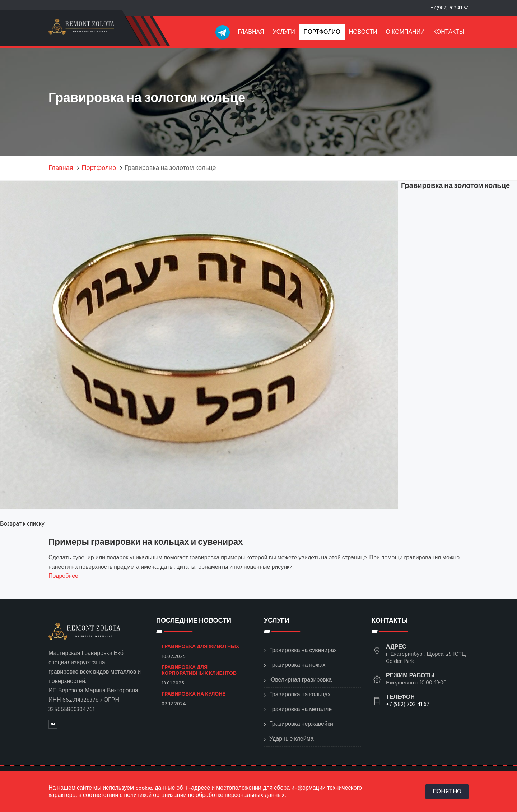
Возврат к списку (22, 524)
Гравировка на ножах (297, 665)
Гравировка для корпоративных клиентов (199, 670)
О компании (405, 32)
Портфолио (322, 32)
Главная (251, 32)
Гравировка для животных (200, 646)
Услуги (284, 32)
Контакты (449, 32)
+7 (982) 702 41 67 (449, 8)
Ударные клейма (292, 739)
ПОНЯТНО (447, 791)
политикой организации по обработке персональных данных (204, 795)
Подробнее (63, 576)
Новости (363, 32)
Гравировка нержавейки (301, 724)
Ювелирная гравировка (301, 680)
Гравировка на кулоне (194, 694)
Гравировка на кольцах (300, 695)
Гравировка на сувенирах (303, 651)
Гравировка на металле (301, 710)
